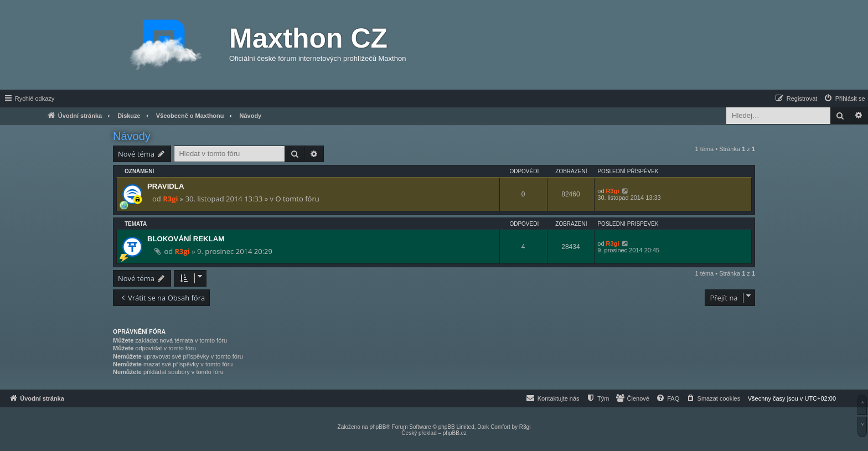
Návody (132, 136)
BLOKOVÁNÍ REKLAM (186, 239)
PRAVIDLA (166, 186)
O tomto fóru (297, 199)
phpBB (378, 427)
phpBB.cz (455, 433)
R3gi (170, 199)
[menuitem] (844, 99)
